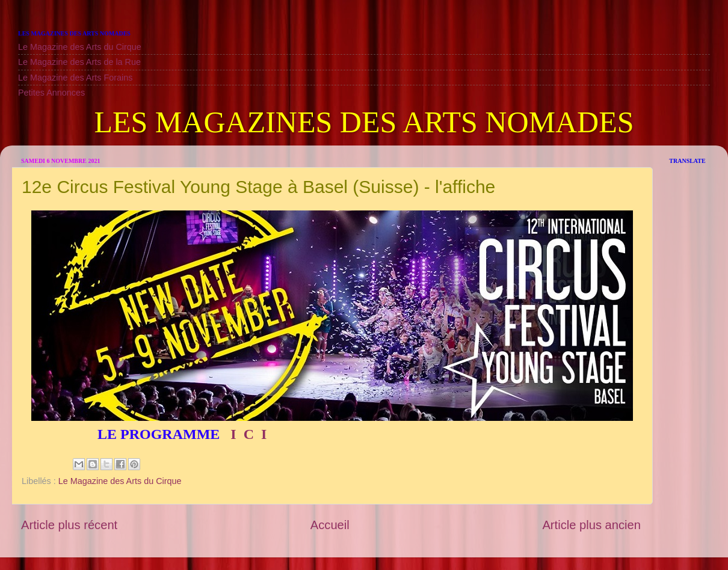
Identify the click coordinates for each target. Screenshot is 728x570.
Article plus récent (69, 525)
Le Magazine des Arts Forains (75, 78)
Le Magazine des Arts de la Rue (79, 62)
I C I (247, 434)
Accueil (330, 525)
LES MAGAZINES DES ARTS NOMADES (364, 122)
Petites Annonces (51, 93)
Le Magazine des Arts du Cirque (80, 47)
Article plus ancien (591, 525)
